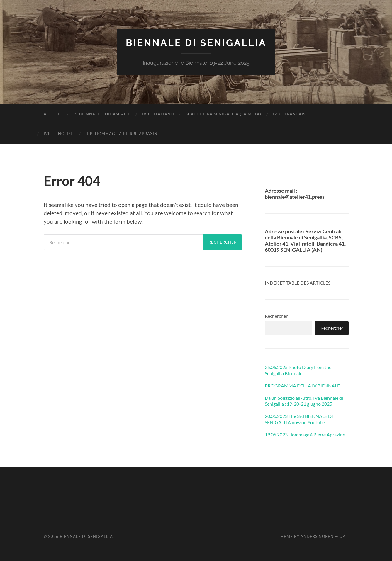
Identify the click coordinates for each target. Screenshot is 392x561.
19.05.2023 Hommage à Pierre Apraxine (305, 435)
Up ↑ (344, 536)
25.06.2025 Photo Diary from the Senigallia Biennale (298, 370)
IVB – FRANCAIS (289, 114)
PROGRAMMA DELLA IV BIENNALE (302, 386)
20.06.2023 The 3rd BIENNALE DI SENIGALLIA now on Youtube (299, 419)
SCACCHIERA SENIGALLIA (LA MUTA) (223, 114)
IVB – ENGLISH (59, 134)
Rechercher (276, 316)
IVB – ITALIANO (158, 114)
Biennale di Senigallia (196, 43)
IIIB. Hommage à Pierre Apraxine (123, 134)
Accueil (53, 114)
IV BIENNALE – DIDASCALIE (102, 114)
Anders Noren (317, 536)
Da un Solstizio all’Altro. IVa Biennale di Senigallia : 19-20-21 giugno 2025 (304, 401)
